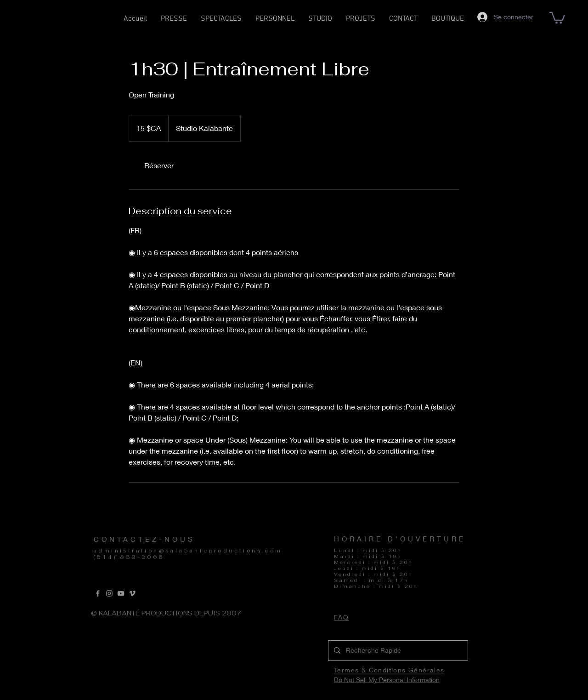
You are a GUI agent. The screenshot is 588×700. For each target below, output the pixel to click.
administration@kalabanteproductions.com (188, 551)
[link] (159, 165)
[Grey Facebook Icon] (98, 593)
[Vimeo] (132, 593)
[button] (221, 22)
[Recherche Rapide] (397, 651)
